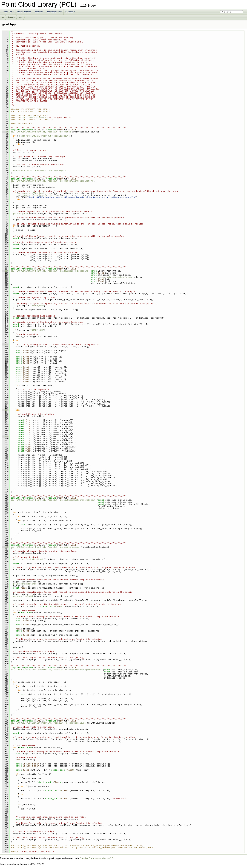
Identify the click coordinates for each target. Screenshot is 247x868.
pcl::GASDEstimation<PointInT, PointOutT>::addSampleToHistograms (49, 271)
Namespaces (55, 12)
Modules (39, 12)
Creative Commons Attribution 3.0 (97, 858)
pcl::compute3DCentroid (32, 193)
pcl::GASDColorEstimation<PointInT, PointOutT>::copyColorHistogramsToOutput (56, 670)
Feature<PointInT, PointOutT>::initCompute (44, 136)
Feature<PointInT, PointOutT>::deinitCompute (39, 171)
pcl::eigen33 (20, 214)
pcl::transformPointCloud (28, 559)
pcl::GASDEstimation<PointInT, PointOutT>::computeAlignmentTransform (52, 181)
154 (5, 345)
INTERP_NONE (37, 306)
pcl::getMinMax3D (23, 596)
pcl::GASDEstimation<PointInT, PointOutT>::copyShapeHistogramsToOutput (53, 500)
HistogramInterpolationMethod (115, 277)
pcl (3, 17)
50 (5, 132)
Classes (70, 12)
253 (5, 547)
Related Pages (24, 12)
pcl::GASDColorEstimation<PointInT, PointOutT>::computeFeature (48, 723)
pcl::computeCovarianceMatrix (35, 195)
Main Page (9, 12)
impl (21, 17)
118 (5, 271)
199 (5, 437)
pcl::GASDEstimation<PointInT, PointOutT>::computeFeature (45, 547)
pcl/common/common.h (35, 118)
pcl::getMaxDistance (25, 584)
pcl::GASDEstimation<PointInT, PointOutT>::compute (41, 132)
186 (5, 410)
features (12, 17)
